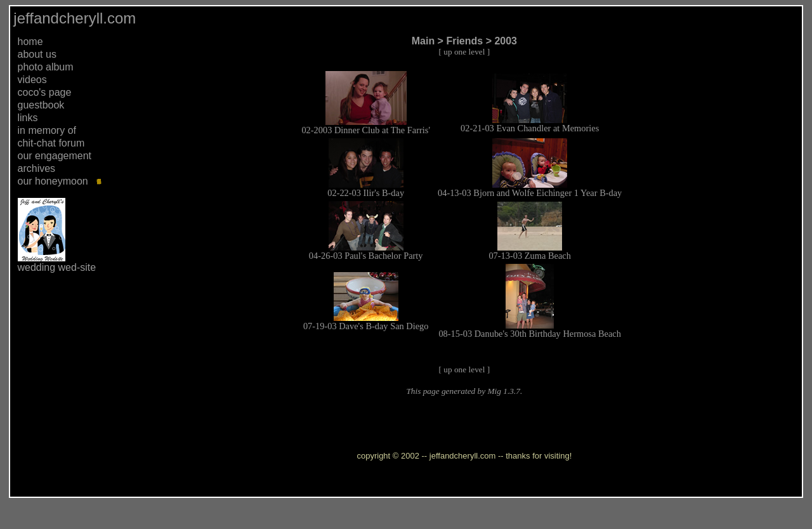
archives (37, 168)
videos (32, 80)
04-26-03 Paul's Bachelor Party (366, 256)
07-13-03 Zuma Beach (529, 256)
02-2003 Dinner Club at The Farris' (366, 130)
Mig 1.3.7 (503, 391)
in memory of (47, 130)
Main (423, 41)
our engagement (55, 156)
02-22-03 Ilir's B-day (366, 193)
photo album (46, 67)
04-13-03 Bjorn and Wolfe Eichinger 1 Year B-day (530, 193)
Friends (464, 41)
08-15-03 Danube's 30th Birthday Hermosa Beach (530, 334)
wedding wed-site (57, 267)
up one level (464, 52)
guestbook (41, 105)
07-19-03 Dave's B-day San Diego (366, 326)
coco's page (45, 92)
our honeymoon (53, 181)
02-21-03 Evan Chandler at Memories (530, 128)
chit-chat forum (51, 143)
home (30, 42)
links (28, 118)
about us (37, 54)
